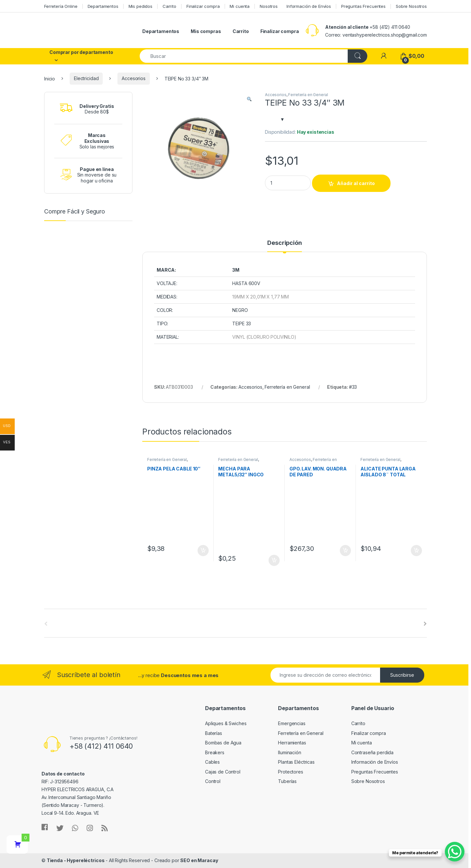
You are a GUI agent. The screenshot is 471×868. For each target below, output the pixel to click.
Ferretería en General (308, 95)
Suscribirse (402, 675)
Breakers (215, 752)
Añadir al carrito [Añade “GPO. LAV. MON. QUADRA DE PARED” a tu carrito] (345, 551)
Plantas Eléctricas (296, 762)
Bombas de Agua (223, 743)
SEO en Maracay (199, 860)
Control (213, 781)
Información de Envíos (309, 6)
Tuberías (287, 781)
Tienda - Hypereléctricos (76, 860)
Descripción (284, 243)
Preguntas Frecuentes (363, 6)
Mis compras (206, 31)
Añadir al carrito (356, 183)
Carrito (169, 6)
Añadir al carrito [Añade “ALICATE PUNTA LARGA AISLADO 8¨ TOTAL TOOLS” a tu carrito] (416, 551)
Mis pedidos (140, 6)
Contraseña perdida (372, 752)
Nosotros (269, 6)
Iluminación (289, 752)
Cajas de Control (223, 772)
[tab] (284, 246)
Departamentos (103, 6)
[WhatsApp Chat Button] (455, 852)
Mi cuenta (240, 6)
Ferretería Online (61, 6)
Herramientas (292, 743)
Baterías (214, 733)
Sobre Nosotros (411, 6)
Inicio (50, 78)
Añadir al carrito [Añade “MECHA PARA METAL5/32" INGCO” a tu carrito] (274, 560)
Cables (212, 762)
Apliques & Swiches (226, 723)
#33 (353, 387)
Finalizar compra (203, 6)
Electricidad (86, 78)
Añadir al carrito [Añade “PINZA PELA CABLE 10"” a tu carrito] (203, 551)
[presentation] (425, 624)
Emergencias (292, 723)
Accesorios (134, 78)
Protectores (290, 772)
